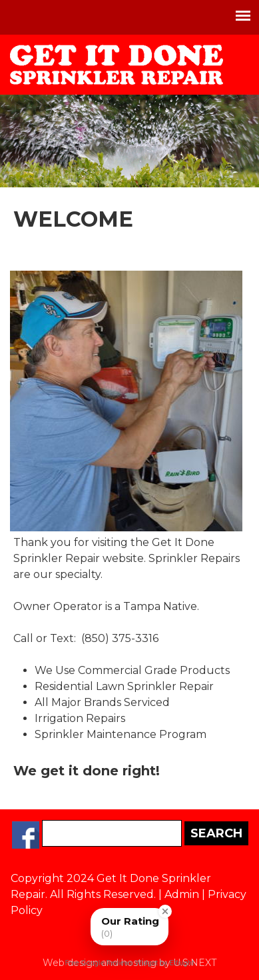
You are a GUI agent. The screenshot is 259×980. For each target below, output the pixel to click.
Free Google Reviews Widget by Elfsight (129, 963)
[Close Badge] (165, 911)
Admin (182, 894)
